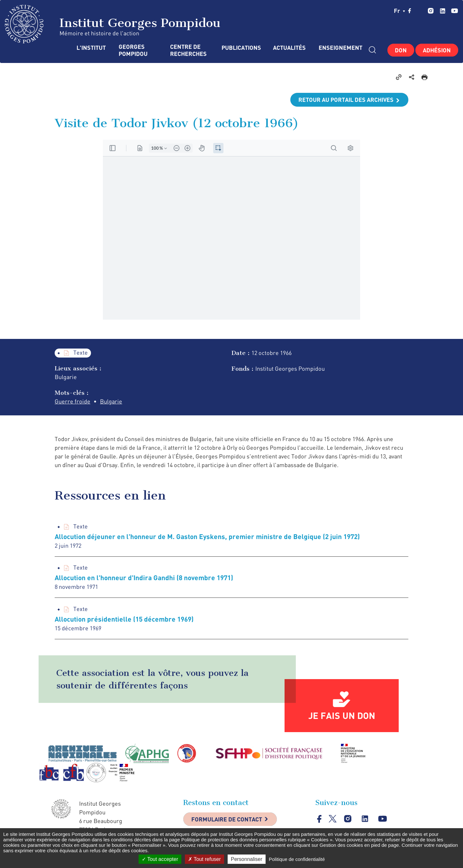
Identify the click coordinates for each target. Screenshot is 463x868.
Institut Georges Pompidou (113, 24)
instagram (431, 11)
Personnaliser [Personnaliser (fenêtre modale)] (247, 859)
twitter (420, 11)
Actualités (289, 48)
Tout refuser (204, 859)
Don (401, 50)
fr (399, 11)
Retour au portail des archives (346, 100)
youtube (454, 11)
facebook (410, 11)
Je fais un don (342, 715)
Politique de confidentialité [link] (297, 859)
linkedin (443, 11)
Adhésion (437, 50)
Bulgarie (111, 401)
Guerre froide (73, 401)
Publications (241, 48)
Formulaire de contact (227, 819)
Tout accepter (160, 859)
